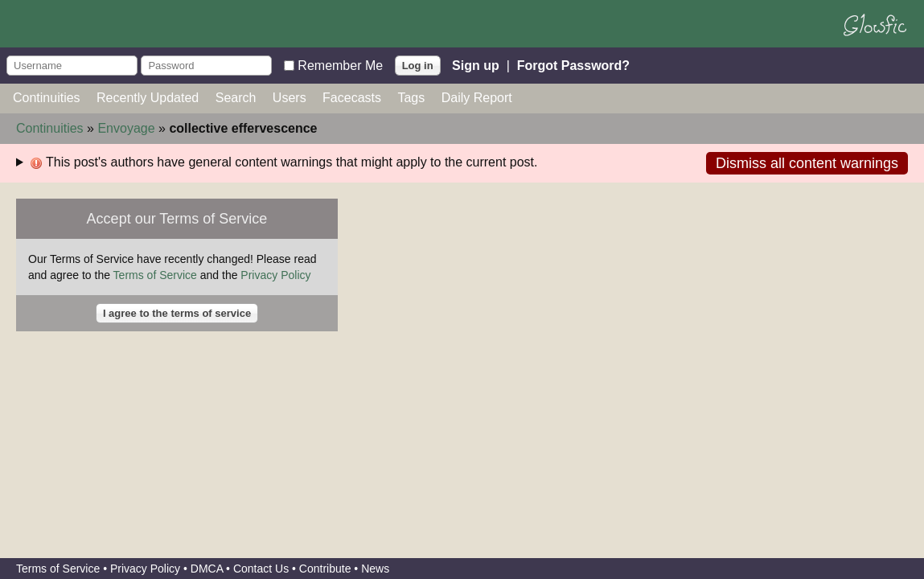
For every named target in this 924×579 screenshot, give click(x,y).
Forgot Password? (573, 65)
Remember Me (340, 65)
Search (236, 98)
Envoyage (126, 128)
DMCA (207, 569)
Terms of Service (155, 275)
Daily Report (477, 98)
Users (290, 98)
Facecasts (352, 98)
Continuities (47, 98)
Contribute (325, 569)
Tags (411, 98)
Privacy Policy (275, 275)
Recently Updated (148, 98)
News (375, 569)
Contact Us (261, 569)
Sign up (476, 65)
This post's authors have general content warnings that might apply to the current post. (284, 162)
